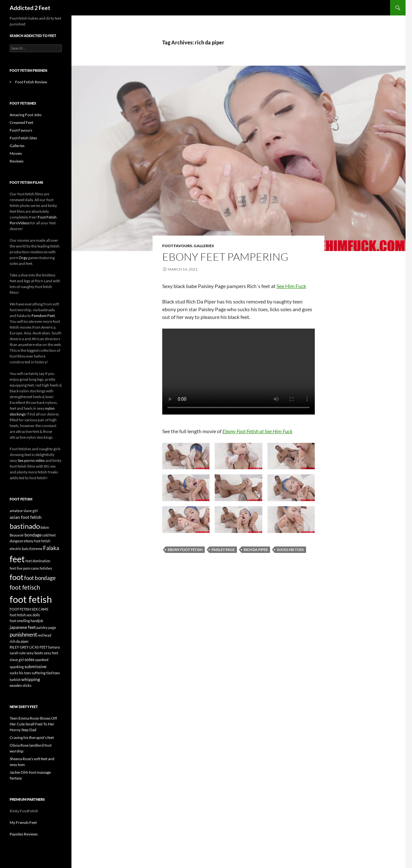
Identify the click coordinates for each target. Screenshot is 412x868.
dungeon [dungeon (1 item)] (16, 541)
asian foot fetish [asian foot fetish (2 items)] (26, 517)
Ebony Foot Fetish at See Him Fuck (257, 431)
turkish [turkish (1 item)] (15, 680)
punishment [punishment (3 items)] (23, 635)
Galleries (204, 246)
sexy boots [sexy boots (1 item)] (35, 653)
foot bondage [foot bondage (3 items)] (40, 578)
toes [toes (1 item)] (56, 673)
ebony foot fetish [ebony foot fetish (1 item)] (37, 541)
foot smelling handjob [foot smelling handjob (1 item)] (26, 621)
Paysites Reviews (24, 834)
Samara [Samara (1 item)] (54, 647)
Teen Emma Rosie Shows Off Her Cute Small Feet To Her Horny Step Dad (33, 724)
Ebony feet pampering (225, 257)
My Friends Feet (23, 822)
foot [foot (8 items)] (17, 577)
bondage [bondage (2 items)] (33, 535)
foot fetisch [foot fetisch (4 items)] (25, 587)
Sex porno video (31, 460)
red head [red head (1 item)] (44, 635)
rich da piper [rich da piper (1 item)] (19, 641)
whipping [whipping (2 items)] (31, 679)
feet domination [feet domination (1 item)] (38, 561)
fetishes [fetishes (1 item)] (46, 568)
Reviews (17, 161)
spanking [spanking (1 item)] (17, 667)
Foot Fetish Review (31, 82)
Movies (16, 153)
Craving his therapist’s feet (32, 737)
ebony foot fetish (185, 550)
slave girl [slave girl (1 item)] (17, 660)
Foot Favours (177, 246)
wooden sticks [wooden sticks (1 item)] (21, 685)
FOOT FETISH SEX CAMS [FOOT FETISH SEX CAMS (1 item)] (29, 609)
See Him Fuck (291, 286)
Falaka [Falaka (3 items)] (51, 548)
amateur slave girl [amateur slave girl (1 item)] (24, 511)
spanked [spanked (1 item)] (42, 660)
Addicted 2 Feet (30, 8)
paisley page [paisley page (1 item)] (46, 627)
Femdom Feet (43, 316)
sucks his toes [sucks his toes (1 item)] (20, 673)
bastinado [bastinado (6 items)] (25, 526)
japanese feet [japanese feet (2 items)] (23, 627)
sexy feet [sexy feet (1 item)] (51, 653)
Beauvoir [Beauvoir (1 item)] (17, 535)
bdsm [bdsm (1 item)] (45, 527)
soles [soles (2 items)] (29, 659)
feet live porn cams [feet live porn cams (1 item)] (24, 568)
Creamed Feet (21, 122)
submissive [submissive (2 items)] (35, 666)
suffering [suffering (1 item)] (39, 673)
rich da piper (256, 550)
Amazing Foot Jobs (26, 115)
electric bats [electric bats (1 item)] (19, 549)
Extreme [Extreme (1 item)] (36, 549)
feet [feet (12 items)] (17, 559)
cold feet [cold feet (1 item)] (49, 535)
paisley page (223, 550)
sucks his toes (290, 550)
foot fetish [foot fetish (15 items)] (31, 599)
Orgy (23, 258)
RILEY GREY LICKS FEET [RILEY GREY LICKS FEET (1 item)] (28, 647)
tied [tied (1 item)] (49, 673)
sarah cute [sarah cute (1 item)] (18, 653)
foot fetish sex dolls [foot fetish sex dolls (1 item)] (25, 615)
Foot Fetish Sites (23, 138)
